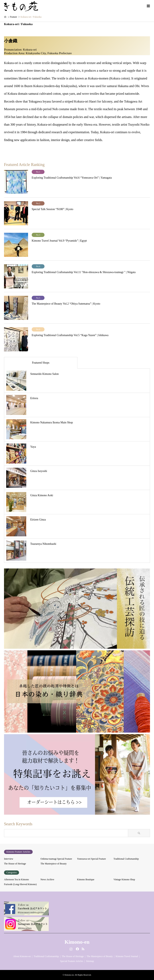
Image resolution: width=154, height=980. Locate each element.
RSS (83, 949)
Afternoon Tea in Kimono (16, 879)
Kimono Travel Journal (127, 956)
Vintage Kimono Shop (124, 879)
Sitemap (90, 961)
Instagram (71, 949)
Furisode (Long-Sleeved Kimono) (20, 884)
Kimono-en (77, 942)
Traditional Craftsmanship (126, 859)
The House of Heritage (15, 864)
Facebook (77, 949)
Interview (9, 859)
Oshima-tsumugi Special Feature (56, 859)
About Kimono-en (22, 956)
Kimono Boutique (86, 879)
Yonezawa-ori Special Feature (91, 859)
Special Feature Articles (72, 961)
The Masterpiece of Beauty (54, 864)
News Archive (47, 879)
